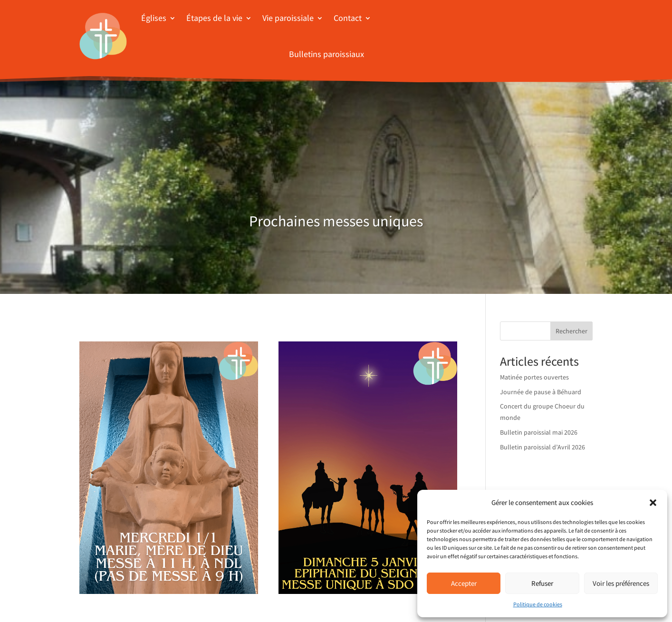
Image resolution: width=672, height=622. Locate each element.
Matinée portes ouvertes (534, 377)
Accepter (464, 583)
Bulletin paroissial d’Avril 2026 (542, 447)
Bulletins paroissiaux (326, 54)
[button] (653, 503)
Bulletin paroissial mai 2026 (539, 432)
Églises (154, 18)
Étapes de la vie (214, 18)
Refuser (542, 583)
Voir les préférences (621, 583)
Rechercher (571, 331)
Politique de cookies (538, 604)
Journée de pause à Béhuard (541, 392)
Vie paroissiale (288, 18)
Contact (348, 18)
